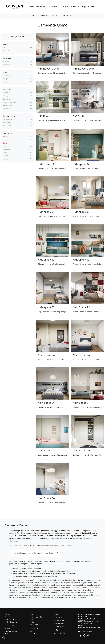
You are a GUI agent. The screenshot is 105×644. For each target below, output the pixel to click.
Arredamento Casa (44, 16)
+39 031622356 (87, 623)
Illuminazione (59, 624)
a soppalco (7, 96)
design (5, 79)
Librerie (7, 629)
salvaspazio (7, 106)
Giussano (6, 149)
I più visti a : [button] (8, 134)
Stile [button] (5, 73)
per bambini (7, 123)
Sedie (32, 622)
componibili (7, 99)
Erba (4, 146)
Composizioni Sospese (38, 617)
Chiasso (6, 140)
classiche (6, 76)
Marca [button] (5, 45)
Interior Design (42, 7)
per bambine (7, 120)
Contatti (92, 7)
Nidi (4, 48)
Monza (5, 159)
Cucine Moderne (10, 620)
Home (33, 16)
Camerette (56, 16)
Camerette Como (68, 16)
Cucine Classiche (11, 622)
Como (5, 143)
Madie (7, 634)
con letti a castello (10, 102)
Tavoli (32, 620)
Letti (31, 631)
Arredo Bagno (35, 625)
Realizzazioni (55, 7)
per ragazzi (7, 126)
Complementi (59, 626)
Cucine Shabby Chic (12, 617)
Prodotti (65, 7)
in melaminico (8, 65)
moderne (6, 82)
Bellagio (6, 137)
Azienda (31, 7)
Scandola (6, 51)
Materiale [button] (7, 59)
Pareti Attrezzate (11, 631)
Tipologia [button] (7, 90)
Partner (74, 7)
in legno (6, 62)
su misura (6, 109)
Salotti (32, 614)
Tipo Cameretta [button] (9, 116)
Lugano (5, 156)
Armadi (57, 614)
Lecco (5, 153)
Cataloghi (82, 7)
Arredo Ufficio (60, 633)
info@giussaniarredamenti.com (89, 628)
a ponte (6, 93)
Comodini (33, 634)
